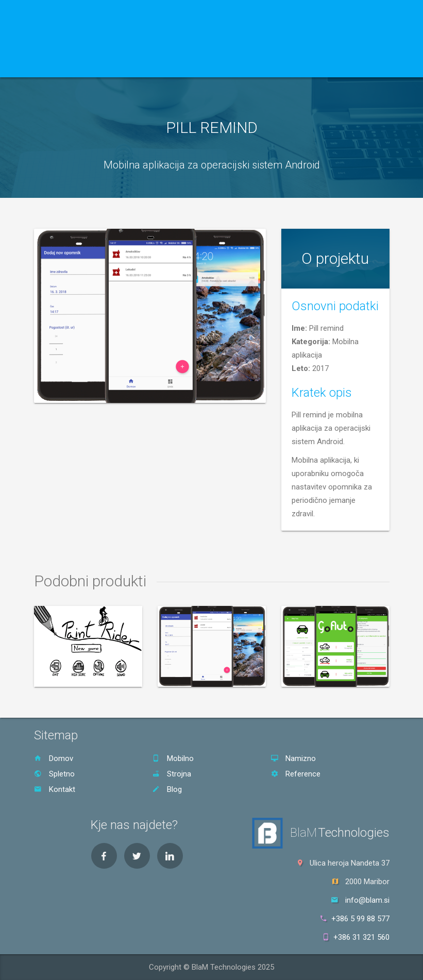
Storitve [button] (93, 64)
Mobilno (173, 758)
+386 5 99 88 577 (355, 919)
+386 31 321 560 (357, 937)
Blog (214, 64)
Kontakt (182, 64)
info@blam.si (367, 900)
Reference (140, 64)
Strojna (172, 774)
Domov (52, 64)
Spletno (54, 774)
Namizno (293, 758)
